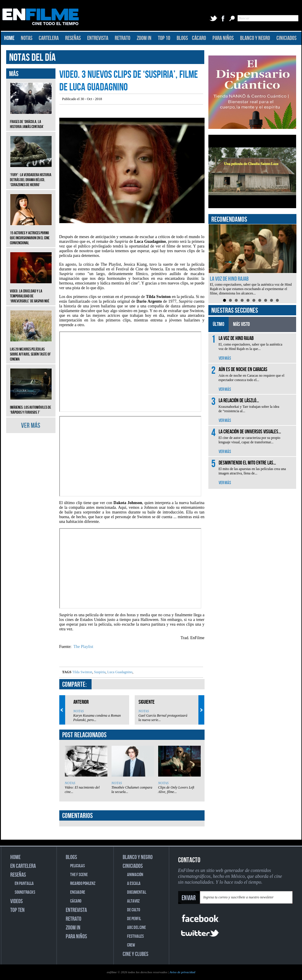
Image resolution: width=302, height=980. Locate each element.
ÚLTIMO (219, 324)
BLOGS (182, 38)
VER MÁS (31, 426)
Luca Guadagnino (120, 672)
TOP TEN (17, 910)
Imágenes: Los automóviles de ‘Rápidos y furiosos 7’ (31, 405)
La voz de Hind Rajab (229, 279)
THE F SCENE (79, 875)
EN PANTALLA (24, 884)
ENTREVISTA (98, 38)
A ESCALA (134, 884)
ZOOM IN (144, 38)
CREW (131, 945)
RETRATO (123, 38)
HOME (9, 38)
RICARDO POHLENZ (83, 884)
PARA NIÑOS (223, 38)
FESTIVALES (135, 936)
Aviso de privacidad (182, 972)
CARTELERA (49, 38)
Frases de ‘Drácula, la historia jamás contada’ (31, 120)
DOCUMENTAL (137, 892)
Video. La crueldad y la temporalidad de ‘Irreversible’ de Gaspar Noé (31, 292)
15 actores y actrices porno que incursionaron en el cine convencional (31, 234)
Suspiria (99, 672)
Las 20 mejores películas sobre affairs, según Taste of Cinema (31, 350)
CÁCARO (199, 38)
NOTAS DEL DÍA (32, 58)
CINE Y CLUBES (135, 954)
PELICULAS (77, 866)
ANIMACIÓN (135, 875)
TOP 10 (164, 38)
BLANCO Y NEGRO (255, 38)
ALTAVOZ (133, 901)
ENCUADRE (78, 892)
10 (277, 300)
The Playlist (83, 647)
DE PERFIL (134, 919)
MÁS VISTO (241, 324)
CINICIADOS (286, 38)
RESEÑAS (73, 38)
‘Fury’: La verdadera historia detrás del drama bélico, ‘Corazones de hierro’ (31, 175)
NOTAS (27, 38)
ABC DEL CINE (136, 928)
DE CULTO (134, 910)
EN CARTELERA (23, 866)
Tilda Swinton (82, 672)
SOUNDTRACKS (25, 892)
